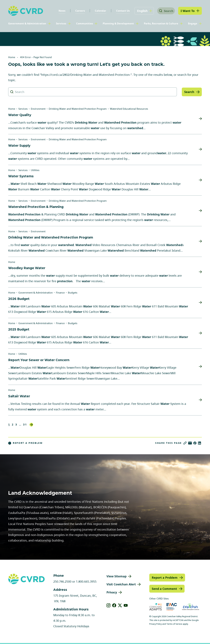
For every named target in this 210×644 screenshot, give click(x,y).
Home (12, 57)
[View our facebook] (114, 605)
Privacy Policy (156, 624)
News (60, 11)
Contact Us (121, 11)
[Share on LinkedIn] (199, 443)
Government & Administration (27, 23)
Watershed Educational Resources (129, 109)
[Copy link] (185, 443)
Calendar (98, 11)
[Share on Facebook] (195, 443)
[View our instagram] (109, 605)
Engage (193, 23)
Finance (60, 293)
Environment (38, 109)
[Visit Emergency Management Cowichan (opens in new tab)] (172, 607)
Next (31, 425)
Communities (84, 23)
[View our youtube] (126, 605)
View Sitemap (116, 576)
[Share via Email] (190, 443)
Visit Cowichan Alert (121, 584)
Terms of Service (174, 624)
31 (25, 425)
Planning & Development (118, 23)
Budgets (73, 293)
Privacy (112, 592)
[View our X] (120, 605)
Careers (78, 11)
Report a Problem (25, 443)
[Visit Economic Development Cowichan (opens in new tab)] (191, 607)
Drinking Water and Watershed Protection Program (78, 109)
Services (61, 23)
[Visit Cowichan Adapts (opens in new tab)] (156, 607)
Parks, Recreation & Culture (161, 23)
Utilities (35, 170)
